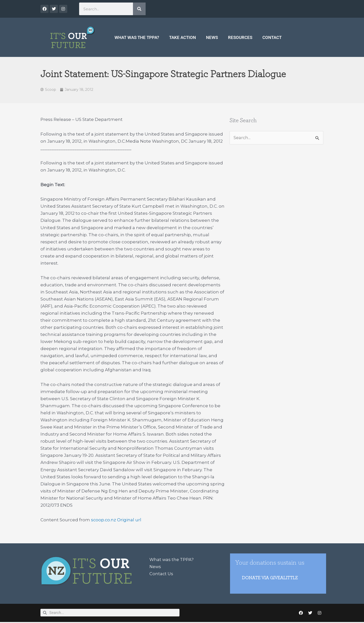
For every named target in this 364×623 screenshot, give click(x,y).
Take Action (183, 37)
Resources (240, 37)
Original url (130, 520)
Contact (272, 37)
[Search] (139, 9)
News (212, 37)
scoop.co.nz (104, 520)
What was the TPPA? (137, 37)
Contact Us (162, 574)
